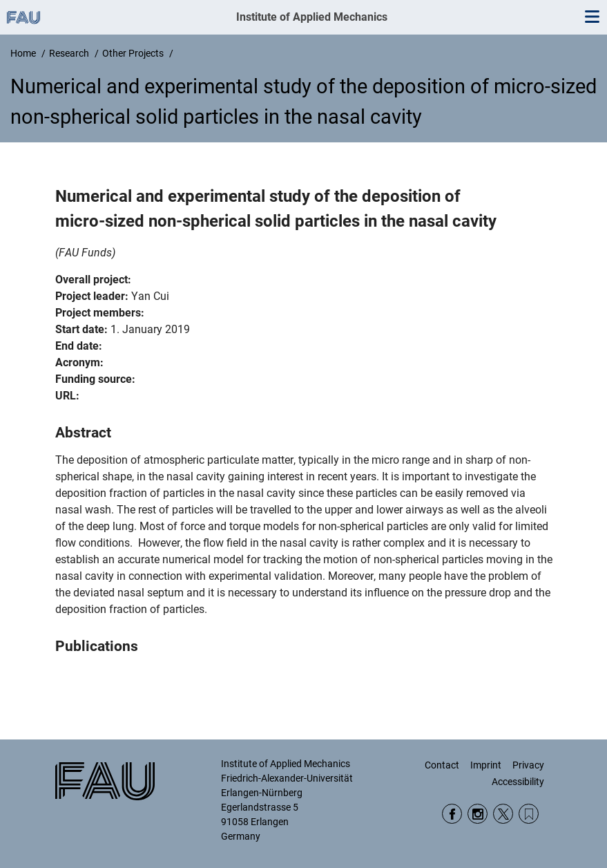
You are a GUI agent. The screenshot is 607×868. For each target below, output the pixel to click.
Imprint (486, 765)
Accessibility (518, 782)
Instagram (478, 814)
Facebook (452, 814)
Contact (442, 765)
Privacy (528, 765)
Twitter (503, 814)
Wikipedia (529, 814)
